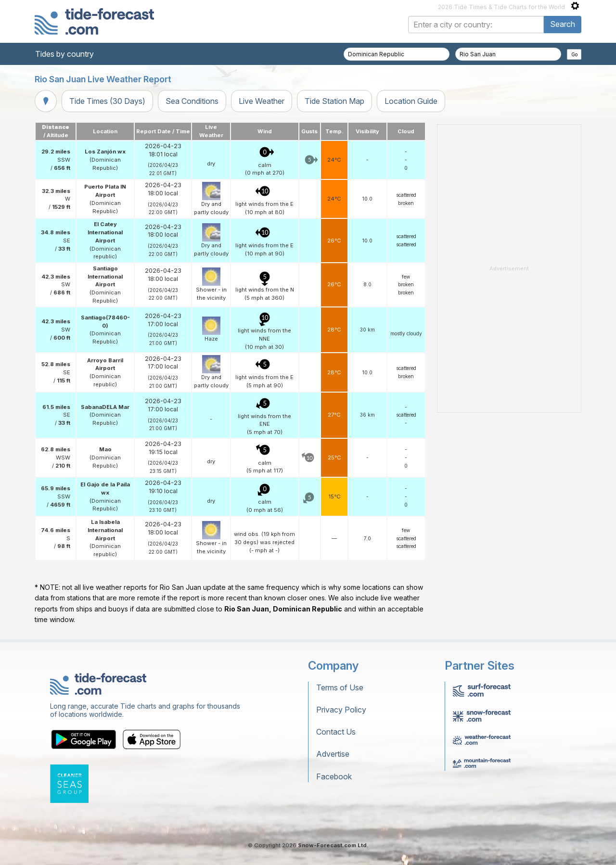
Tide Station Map (334, 101)
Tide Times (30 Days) (107, 101)
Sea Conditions (192, 101)
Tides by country (64, 54)
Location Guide (411, 101)
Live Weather (262, 101)
